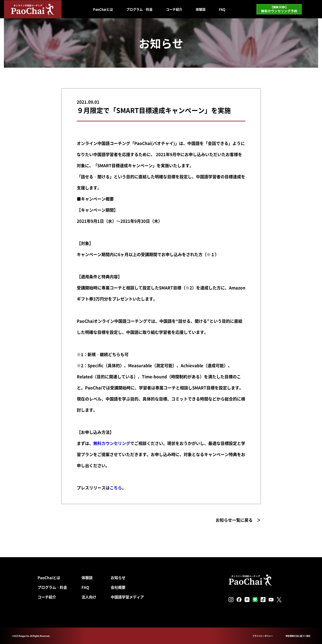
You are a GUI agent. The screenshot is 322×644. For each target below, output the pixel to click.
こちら (116, 488)
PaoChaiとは (103, 9)
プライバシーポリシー (263, 636)
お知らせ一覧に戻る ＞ (238, 520)
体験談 (201, 9)
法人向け (89, 597)
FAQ (222, 9)
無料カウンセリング (112, 443)
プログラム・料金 (139, 9)
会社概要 (118, 587)
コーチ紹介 (174, 9)
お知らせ (118, 578)
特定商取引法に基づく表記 (298, 636)
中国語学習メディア (127, 597)
